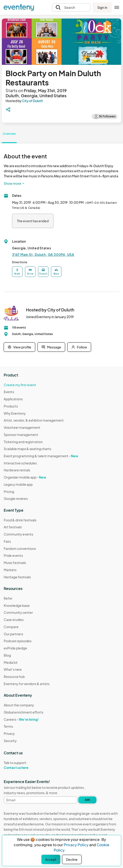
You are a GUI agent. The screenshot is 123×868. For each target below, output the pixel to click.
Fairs (7, 541)
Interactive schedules (20, 463)
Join (87, 800)
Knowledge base (17, 605)
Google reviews (16, 498)
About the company (19, 705)
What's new (13, 669)
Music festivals (15, 563)
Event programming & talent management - (41, 456)
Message (51, 347)
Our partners (13, 634)
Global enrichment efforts (24, 712)
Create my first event (20, 385)
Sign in (102, 7)
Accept (51, 859)
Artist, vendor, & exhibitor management (34, 420)
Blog (7, 655)
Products (11, 406)
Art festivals (13, 527)
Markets (10, 570)
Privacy (9, 733)
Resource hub (14, 677)
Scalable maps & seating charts (27, 449)
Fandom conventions (20, 548)
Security (10, 741)
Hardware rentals (17, 470)
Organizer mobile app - (25, 477)
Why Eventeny (15, 413)
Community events (18, 534)
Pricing (9, 492)
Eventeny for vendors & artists (27, 684)
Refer (8, 598)
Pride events (13, 555)
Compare (11, 627)
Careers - (21, 719)
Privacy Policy (76, 845)
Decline (72, 859)
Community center (18, 612)
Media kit (11, 662)
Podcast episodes (18, 641)
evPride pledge (15, 648)
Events (9, 392)
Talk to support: (24, 765)
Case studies (14, 620)
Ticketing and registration (23, 442)
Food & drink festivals (20, 520)
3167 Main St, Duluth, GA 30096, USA (43, 254)
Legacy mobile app (18, 484)
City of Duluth (32, 101)
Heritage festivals (17, 577)
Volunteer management (22, 427)
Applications (13, 399)
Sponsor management (21, 435)
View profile (19, 347)
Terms (8, 726)
